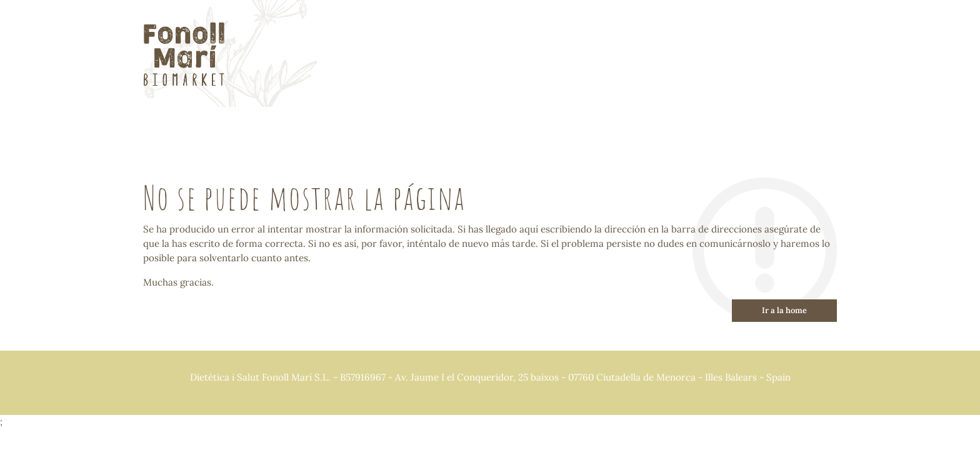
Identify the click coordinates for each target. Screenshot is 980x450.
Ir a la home (784, 310)
